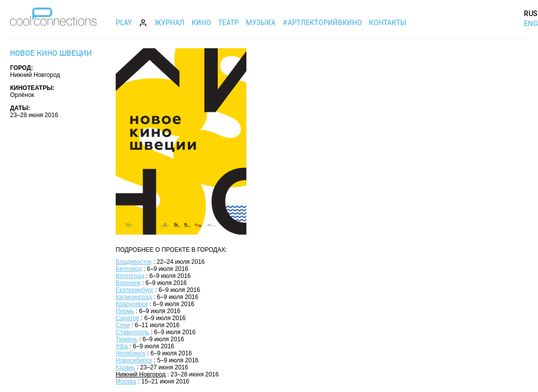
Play (124, 23)
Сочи (123, 325)
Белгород (129, 269)
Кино (201, 23)
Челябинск (130, 353)
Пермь (125, 311)
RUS (531, 14)
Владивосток (134, 262)
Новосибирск (134, 360)
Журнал (169, 23)
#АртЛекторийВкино (322, 23)
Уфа (122, 346)
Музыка (261, 23)
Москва (126, 381)
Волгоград (130, 276)
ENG (531, 24)
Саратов (127, 318)
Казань (125, 367)
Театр (229, 23)
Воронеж (128, 283)
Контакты (388, 23)
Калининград (134, 297)
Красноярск (132, 304)
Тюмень (126, 339)
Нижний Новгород (141, 374)
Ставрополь (132, 332)
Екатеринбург (135, 290)
